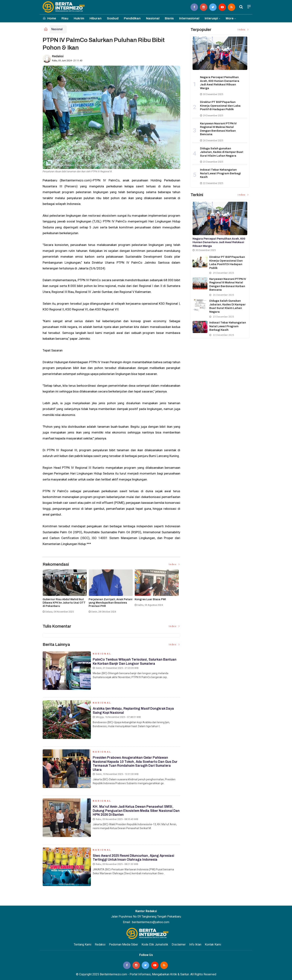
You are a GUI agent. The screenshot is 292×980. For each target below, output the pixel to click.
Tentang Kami (82, 944)
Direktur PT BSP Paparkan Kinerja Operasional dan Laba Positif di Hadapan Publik (220, 106)
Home (49, 18)
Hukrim (79, 18)
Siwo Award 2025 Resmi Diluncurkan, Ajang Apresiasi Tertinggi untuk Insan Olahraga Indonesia (135, 859)
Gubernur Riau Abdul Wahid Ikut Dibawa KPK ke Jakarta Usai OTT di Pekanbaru (64, 603)
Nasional (153, 18)
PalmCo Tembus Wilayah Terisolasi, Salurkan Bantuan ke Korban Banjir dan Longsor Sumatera (135, 662)
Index (175, 564)
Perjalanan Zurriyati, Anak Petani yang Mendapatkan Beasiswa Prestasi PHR (111, 603)
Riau (65, 18)
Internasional (189, 18)
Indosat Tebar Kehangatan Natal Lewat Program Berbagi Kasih (220, 173)
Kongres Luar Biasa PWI (150, 599)
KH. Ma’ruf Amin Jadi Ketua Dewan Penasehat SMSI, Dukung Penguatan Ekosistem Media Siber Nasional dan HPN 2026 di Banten (134, 812)
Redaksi (58, 56)
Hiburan (96, 18)
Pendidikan (132, 18)
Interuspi (211, 18)
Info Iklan (195, 944)
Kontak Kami (213, 944)
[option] (66, 593)
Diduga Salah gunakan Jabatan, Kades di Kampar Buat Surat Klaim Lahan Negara (222, 152)
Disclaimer (179, 944)
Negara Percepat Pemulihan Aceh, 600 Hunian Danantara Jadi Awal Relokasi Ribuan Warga (219, 242)
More (230, 18)
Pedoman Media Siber (123, 944)
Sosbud (113, 18)
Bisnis (169, 18)
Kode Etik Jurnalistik (155, 944)
